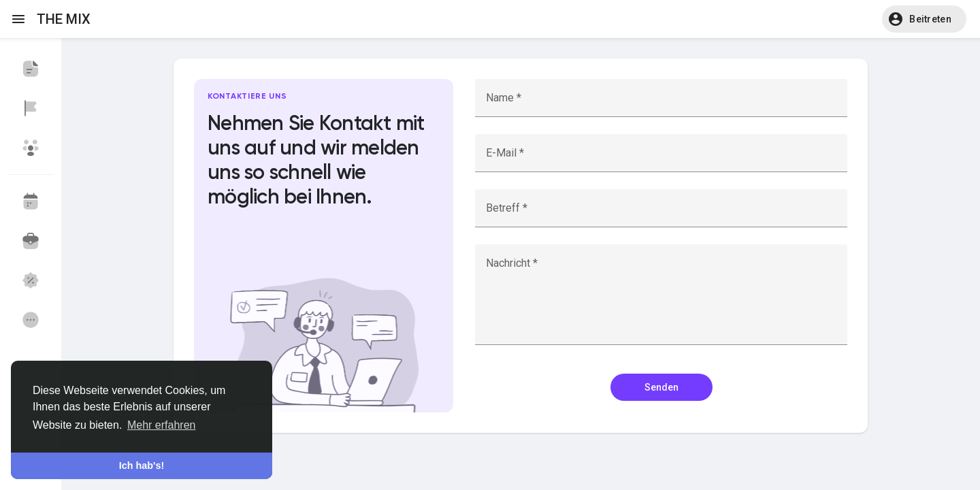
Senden (661, 387)
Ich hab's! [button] (142, 465)
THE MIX (64, 19)
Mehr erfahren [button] (162, 425)
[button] (924, 19)
